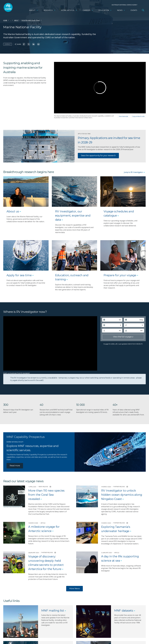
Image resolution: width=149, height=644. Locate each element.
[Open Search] (143, 10)
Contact (8, 44)
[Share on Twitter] (29, 44)
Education (105, 10)
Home (5, 20)
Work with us (69, 10)
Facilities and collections (31, 20)
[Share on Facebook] (24, 44)
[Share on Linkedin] (34, 44)
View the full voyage (123, 337)
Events (134, 10)
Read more (15, 466)
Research (50, 10)
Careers (88, 10)
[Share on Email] (38, 44)
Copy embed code (138, 116)
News (121, 10)
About (34, 10)
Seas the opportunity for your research (98, 155)
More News (74, 589)
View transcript (123, 116)
